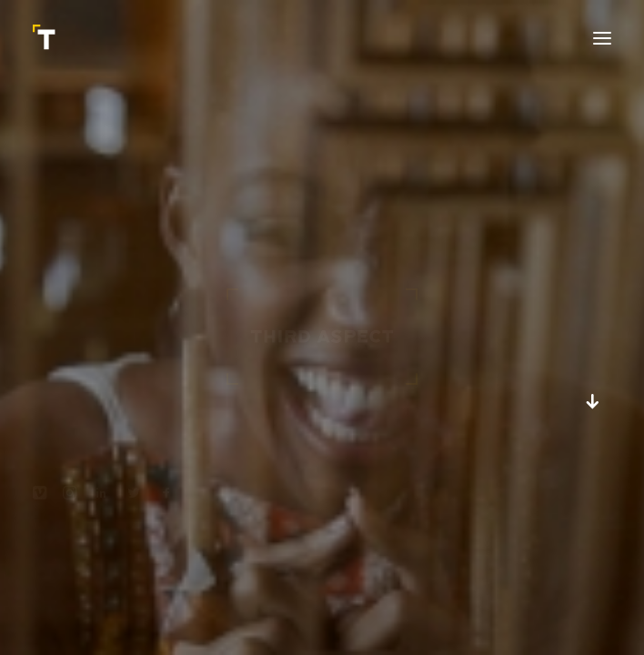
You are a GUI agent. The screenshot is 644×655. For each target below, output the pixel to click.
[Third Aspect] (46, 38)
